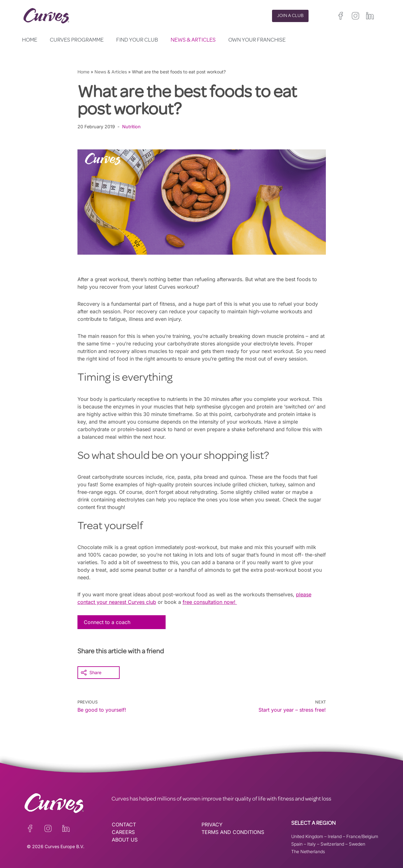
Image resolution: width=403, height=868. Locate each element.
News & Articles (193, 40)
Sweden (357, 844)
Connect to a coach (107, 622)
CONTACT (124, 825)
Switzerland (332, 844)
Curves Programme (77, 40)
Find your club (137, 40)
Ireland (335, 836)
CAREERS (123, 832)
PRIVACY (212, 825)
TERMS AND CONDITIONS (233, 832)
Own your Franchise (257, 40)
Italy (312, 844)
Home (30, 40)
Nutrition (131, 127)
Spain (297, 844)
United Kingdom (307, 836)
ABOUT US (125, 840)
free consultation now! (210, 602)
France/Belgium (362, 836)
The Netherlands (308, 851)
